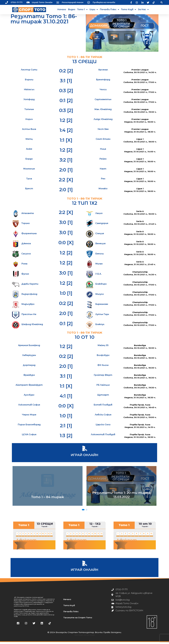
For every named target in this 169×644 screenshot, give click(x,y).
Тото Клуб (129, 10)
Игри (94, 10)
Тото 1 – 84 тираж (48, 499)
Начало (62, 9)
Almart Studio (89, 637)
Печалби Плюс (109, 10)
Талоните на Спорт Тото (78, 619)
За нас (143, 10)
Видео (72, 9)
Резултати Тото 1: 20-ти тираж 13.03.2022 (122, 497)
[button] (162, 2)
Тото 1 (82, 10)
